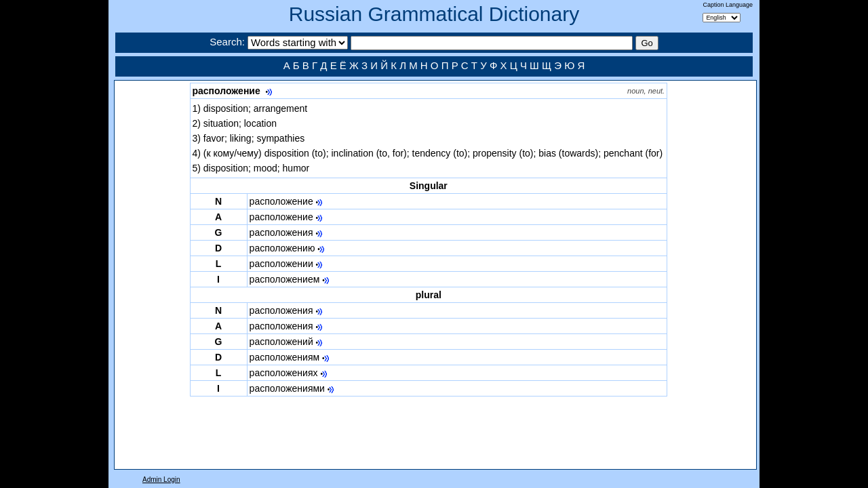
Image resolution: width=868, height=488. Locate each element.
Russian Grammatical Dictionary (434, 14)
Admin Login (161, 480)
